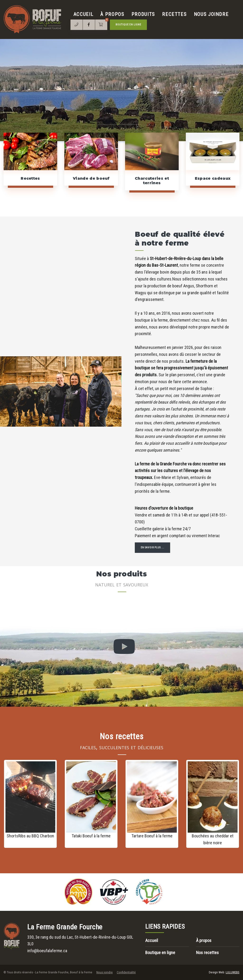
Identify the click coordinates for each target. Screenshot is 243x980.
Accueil (84, 14)
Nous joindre (211, 14)
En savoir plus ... (153, 548)
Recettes (174, 14)
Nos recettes (207, 953)
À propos (112, 14)
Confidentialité (126, 972)
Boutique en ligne (128, 25)
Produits (143, 14)
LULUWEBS (233, 972)
